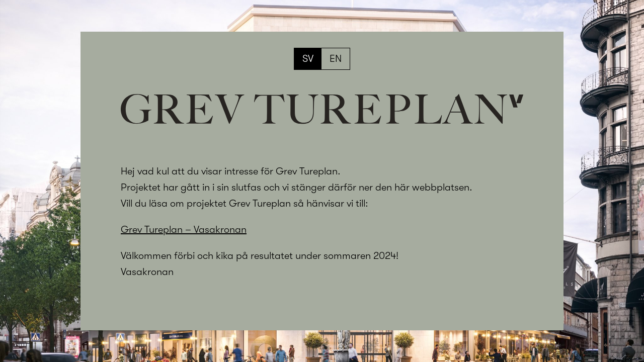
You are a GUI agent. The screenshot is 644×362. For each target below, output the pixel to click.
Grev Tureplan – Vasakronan (184, 230)
